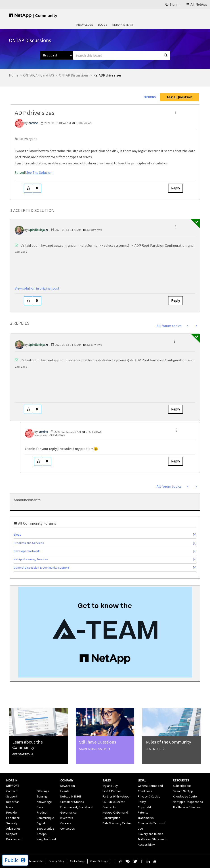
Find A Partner (112, 791)
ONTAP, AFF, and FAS (39, 75)
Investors (67, 818)
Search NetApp (183, 791)
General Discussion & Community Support (41, 568)
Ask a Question (180, 97)
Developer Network (27, 551)
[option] (105, 632)
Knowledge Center (185, 796)
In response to (50, 435)
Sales (107, 780)
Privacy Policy (57, 861)
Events (65, 791)
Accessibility (146, 845)
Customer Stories (72, 802)
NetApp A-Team (123, 25)
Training (42, 796)
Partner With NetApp (116, 796)
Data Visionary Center (117, 823)
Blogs (103, 25)
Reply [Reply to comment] (175, 300)
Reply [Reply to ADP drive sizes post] (175, 188)
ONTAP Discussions (74, 75)
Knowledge (85, 25)
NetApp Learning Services (31, 559)
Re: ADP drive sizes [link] (107, 75)
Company (67, 780)
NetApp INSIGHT (71, 796)
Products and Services (29, 543)
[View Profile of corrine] (33, 123)
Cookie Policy (77, 861)
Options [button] (150, 97)
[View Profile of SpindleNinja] (37, 230)
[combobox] (122, 55)
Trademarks (146, 818)
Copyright (144, 807)
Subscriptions (182, 786)
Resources (181, 780)
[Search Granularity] (57, 55)
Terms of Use (36, 861)
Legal (142, 780)
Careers (66, 823)
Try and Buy (110, 786)
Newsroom (68, 786)
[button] (176, 112)
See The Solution (39, 172)
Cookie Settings (99, 861)
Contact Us (68, 829)
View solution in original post (37, 288)
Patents (143, 812)
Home (14, 75)
